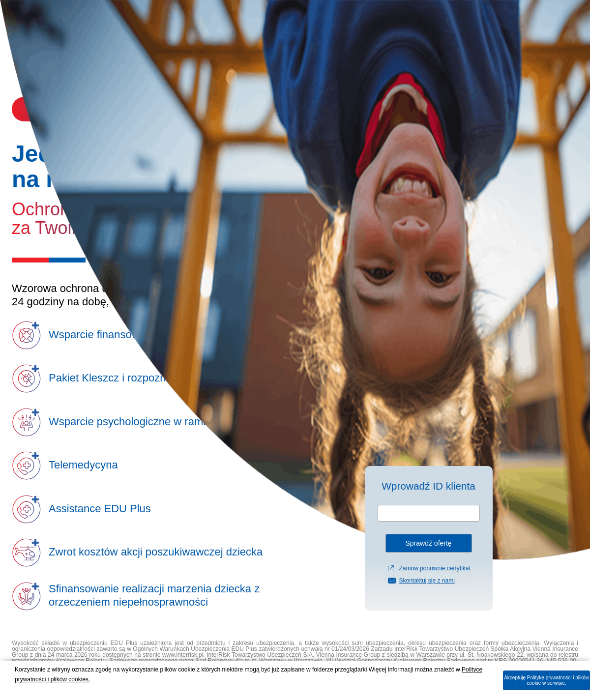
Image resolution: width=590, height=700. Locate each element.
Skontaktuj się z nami (427, 581)
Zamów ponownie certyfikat (434, 568)
